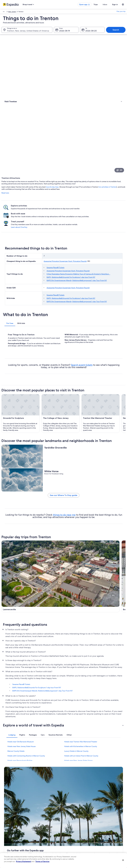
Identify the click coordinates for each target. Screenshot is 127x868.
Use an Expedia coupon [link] (105, 833)
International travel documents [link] (107, 837)
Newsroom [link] (8, 831)
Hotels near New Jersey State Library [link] (78, 754)
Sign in (115, 4)
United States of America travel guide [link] (48, 815)
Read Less (36, 87)
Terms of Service (42, 861)
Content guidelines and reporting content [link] (77, 844)
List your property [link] (10, 823)
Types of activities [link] (11, 61)
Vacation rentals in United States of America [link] (47, 824)
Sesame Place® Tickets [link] (21, 678)
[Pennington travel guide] (79, 571)
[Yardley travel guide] (111, 571)
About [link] (6, 815)
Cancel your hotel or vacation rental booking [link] (109, 820)
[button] (63, 719)
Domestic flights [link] (40, 835)
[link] (17, 69)
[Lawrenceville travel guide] (48, 547)
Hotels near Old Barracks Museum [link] (21, 735)
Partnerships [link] (8, 827)
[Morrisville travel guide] (48, 571)
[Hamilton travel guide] (79, 595)
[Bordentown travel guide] (79, 547)
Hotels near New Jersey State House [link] (22, 740)
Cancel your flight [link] (103, 825)
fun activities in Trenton (48, 84)
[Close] (123, 860)
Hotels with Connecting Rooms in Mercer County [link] (26, 749)
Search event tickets (111, 280)
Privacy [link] (68, 815)
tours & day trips (83, 81)
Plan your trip (121, 12)
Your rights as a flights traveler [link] (107, 841)
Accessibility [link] (70, 835)
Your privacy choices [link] (73, 839)
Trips (100, 4)
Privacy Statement (24, 861)
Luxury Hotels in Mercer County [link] (76, 745)
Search (116, 33)
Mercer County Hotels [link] (16, 745)
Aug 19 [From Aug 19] (62, 34)
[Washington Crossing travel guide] (111, 547)
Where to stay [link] (10, 64)
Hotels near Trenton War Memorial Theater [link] (81, 735)
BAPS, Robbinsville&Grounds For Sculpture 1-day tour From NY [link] (37, 681)
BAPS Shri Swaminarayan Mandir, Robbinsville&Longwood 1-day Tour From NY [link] (43, 684)
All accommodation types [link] (44, 843)
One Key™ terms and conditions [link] (77, 827)
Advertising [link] (8, 839)
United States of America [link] (22, 12)
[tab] (41, 235)
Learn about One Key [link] (111, 123)
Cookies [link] (69, 819)
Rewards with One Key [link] (43, 847)
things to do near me (97, 505)
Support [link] (100, 815)
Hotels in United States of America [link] (47, 819)
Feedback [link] (7, 847)
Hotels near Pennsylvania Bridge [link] (20, 754)
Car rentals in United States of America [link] (48, 839)
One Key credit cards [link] (42, 851)
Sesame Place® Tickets (77, 170)
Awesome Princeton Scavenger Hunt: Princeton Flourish (86, 163)
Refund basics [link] (102, 829)
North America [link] (6, 12)
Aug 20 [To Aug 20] (89, 34)
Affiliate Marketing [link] (10, 843)
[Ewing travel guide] (48, 595)
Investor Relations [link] (10, 835)
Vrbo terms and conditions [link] (75, 831)
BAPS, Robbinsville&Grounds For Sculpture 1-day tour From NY (92, 182)
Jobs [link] (6, 819)
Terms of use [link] (70, 823)
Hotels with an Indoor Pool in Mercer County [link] (81, 749)
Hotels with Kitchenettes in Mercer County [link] (81, 740)
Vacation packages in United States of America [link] (48, 830)
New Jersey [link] (36, 12)
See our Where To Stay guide (79, 482)
